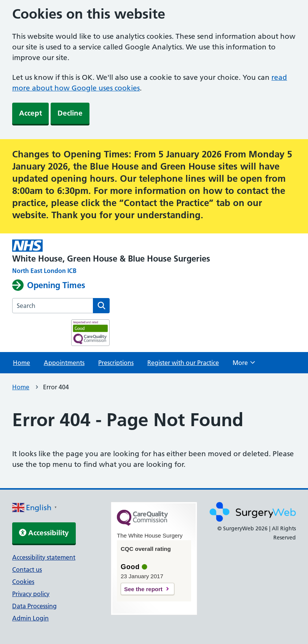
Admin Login (30, 618)
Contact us (27, 569)
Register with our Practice (183, 363)
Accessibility (44, 533)
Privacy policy (31, 594)
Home (22, 363)
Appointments (64, 363)
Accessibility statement (44, 557)
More (244, 365)
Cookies (23, 582)
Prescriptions (116, 363)
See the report (143, 589)
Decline (70, 113)
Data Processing (34, 606)
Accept (30, 113)
